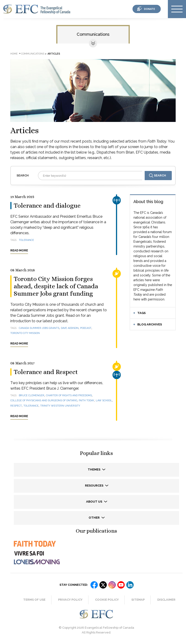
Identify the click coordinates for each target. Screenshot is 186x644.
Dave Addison (70, 328)
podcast (86, 328)
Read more (19, 250)
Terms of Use (34, 600)
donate (149, 9)
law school (104, 400)
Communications (93, 34)
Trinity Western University (60, 406)
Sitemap (138, 600)
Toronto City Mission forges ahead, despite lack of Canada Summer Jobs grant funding (56, 286)
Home (14, 54)
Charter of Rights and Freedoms (69, 395)
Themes (94, 469)
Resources (94, 486)
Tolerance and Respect (46, 372)
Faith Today (86, 400)
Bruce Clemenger (32, 395)
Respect (16, 406)
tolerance (26, 240)
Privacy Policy (70, 600)
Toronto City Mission (25, 333)
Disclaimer (166, 600)
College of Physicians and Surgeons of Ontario (44, 400)
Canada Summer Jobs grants (39, 328)
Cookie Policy (107, 600)
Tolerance (31, 406)
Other (94, 518)
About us (94, 502)
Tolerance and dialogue (47, 206)
